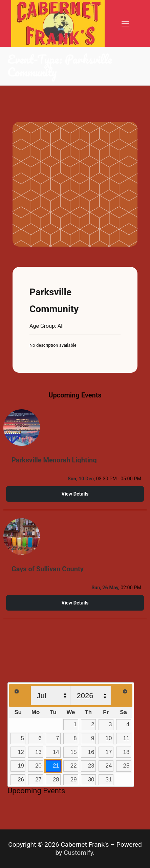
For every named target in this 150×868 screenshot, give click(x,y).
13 (38, 752)
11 (126, 738)
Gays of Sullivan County (48, 569)
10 (109, 738)
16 (91, 752)
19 (21, 766)
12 (21, 752)
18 (126, 752)
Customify (78, 853)
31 (109, 780)
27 (38, 780)
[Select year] (91, 696)
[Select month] (51, 696)
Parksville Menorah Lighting (54, 460)
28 (56, 780)
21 (56, 766)
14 (56, 752)
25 (126, 766)
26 (21, 780)
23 (91, 766)
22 (74, 766)
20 (38, 766)
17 (109, 752)
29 (74, 780)
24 (109, 766)
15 (74, 752)
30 (91, 780)
